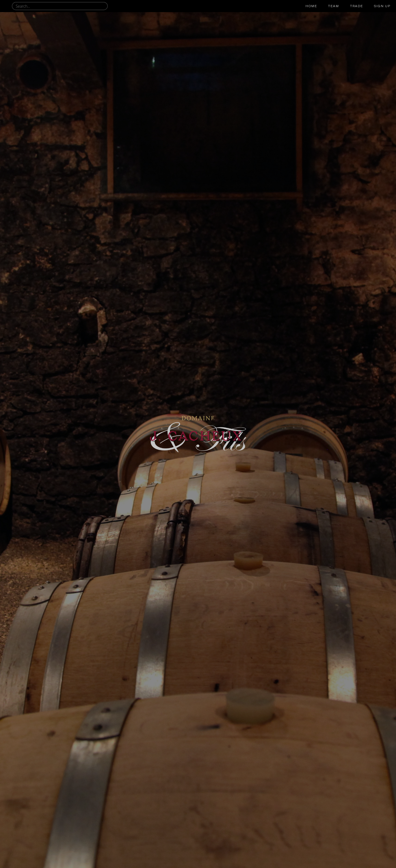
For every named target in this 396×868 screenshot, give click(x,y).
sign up (382, 6)
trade (357, 6)
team (334, 6)
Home (311, 6)
